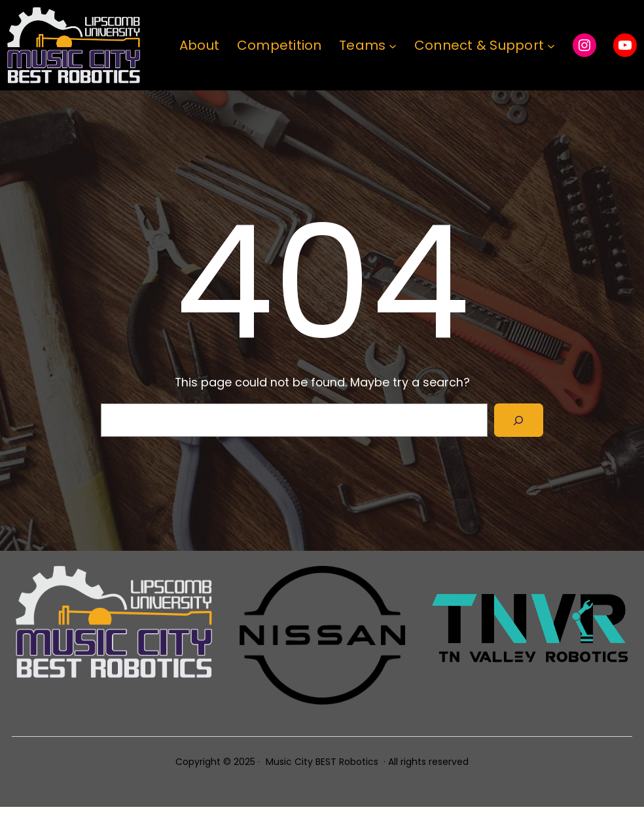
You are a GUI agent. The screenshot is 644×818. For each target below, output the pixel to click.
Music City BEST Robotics (322, 762)
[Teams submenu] (393, 45)
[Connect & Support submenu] (551, 45)
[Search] (519, 420)
